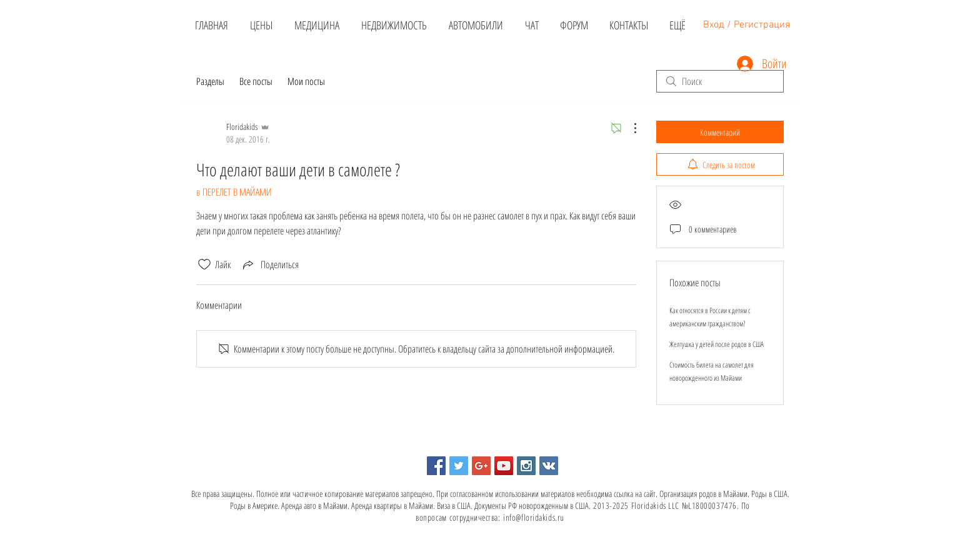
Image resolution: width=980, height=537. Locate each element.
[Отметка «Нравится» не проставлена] (204, 264)
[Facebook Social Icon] (436, 466)
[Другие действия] (629, 128)
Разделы (210, 81)
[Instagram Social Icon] (526, 466)
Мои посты (306, 81)
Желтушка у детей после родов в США (717, 344)
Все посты (256, 81)
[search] (720, 81)
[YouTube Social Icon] (504, 466)
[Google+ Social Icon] (481, 466)
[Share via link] (270, 264)
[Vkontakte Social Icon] (549, 466)
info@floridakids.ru (534, 517)
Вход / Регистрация (747, 25)
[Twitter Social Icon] (459, 466)
